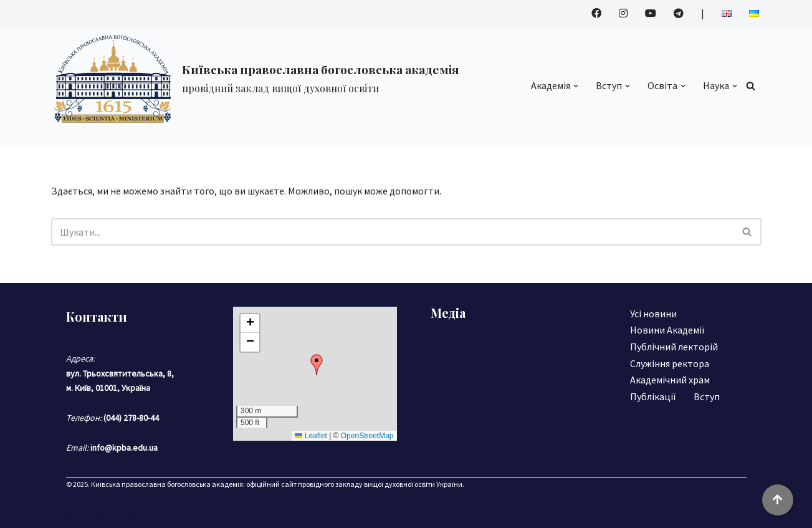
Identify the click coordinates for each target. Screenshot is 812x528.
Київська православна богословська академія (167, 484)
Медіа (448, 313)
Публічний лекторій (674, 347)
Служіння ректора (670, 363)
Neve (62, 512)
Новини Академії (667, 330)
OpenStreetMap (367, 436)
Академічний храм (670, 380)
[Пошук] (751, 86)
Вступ (707, 396)
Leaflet (311, 436)
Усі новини (653, 314)
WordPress (161, 512)
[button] (576, 86)
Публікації (653, 396)
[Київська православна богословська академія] (255, 78)
